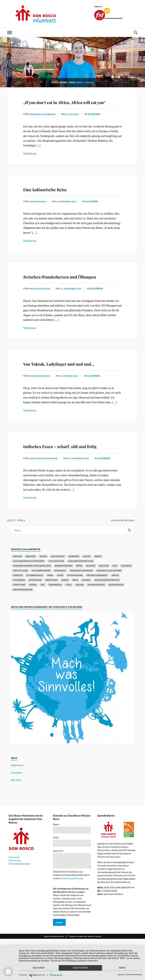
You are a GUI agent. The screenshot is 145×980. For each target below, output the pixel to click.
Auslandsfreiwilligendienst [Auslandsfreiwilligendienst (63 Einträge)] (29, 597)
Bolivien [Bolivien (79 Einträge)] (104, 602)
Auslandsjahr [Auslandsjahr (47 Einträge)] (56, 597)
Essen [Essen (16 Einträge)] (60, 611)
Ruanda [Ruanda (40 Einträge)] (86, 616)
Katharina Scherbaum (43, 123)
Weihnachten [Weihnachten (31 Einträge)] (116, 621)
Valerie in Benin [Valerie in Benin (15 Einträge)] (96, 621)
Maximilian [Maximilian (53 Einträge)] (35, 616)
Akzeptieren (80, 969)
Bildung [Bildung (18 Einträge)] (91, 602)
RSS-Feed (16, 816)
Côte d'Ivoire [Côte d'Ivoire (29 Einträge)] (20, 607)
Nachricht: (58, 887)
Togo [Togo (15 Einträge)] (69, 621)
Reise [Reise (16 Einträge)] (75, 616)
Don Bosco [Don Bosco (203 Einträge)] (60, 607)
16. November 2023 (74, 307)
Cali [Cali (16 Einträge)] (115, 602)
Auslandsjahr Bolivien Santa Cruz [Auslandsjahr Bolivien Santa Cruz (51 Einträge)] (32, 602)
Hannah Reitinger (40, 307)
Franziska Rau (38, 210)
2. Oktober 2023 (72, 403)
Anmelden (17, 809)
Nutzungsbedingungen (20, 900)
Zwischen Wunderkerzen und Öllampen (70, 289)
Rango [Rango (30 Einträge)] (65, 616)
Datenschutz (15, 896)
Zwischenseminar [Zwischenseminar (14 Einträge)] (23, 625)
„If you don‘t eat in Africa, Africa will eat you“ (64, 106)
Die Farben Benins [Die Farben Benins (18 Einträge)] (41, 607)
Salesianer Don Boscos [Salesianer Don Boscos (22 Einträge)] (107, 616)
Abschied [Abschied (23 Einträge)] (31, 592)
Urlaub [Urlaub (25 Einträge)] (80, 621)
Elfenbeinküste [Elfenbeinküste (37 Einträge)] (35, 611)
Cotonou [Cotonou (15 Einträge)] (126, 602)
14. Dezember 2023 (69, 210)
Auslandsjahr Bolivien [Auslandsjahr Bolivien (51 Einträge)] (81, 597)
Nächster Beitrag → (123, 556)
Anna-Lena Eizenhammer (45, 494)
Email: (56, 874)
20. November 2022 (82, 494)
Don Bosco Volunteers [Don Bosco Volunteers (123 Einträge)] (109, 607)
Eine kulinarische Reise (61, 197)
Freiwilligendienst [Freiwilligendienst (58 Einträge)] (97, 611)
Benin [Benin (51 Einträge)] (79, 602)
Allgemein (98, 123)
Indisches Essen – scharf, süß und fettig (70, 477)
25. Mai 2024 (75, 123)
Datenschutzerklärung (72, 914)
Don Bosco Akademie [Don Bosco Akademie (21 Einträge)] (81, 607)
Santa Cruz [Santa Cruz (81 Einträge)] (19, 621)
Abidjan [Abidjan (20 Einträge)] (17, 592)
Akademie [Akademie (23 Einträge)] (74, 592)
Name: (56, 860)
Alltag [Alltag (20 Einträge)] (87, 592)
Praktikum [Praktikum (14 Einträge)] (52, 616)
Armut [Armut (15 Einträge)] (98, 592)
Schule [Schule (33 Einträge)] (33, 621)
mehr (124, 969)
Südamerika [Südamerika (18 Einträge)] (55, 621)
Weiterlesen (30, 163)
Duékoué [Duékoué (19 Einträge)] (18, 611)
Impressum (14, 893)
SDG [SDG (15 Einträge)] (43, 621)
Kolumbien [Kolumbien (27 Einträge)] (19, 616)
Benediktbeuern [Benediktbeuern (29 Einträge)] (64, 602)
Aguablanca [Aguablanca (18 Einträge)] (58, 592)
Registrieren (18, 801)
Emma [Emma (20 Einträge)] (50, 611)
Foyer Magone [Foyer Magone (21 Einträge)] (75, 611)
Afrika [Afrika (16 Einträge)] (43, 592)
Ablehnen (37, 969)
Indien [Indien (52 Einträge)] (115, 611)
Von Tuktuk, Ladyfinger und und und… (68, 385)
